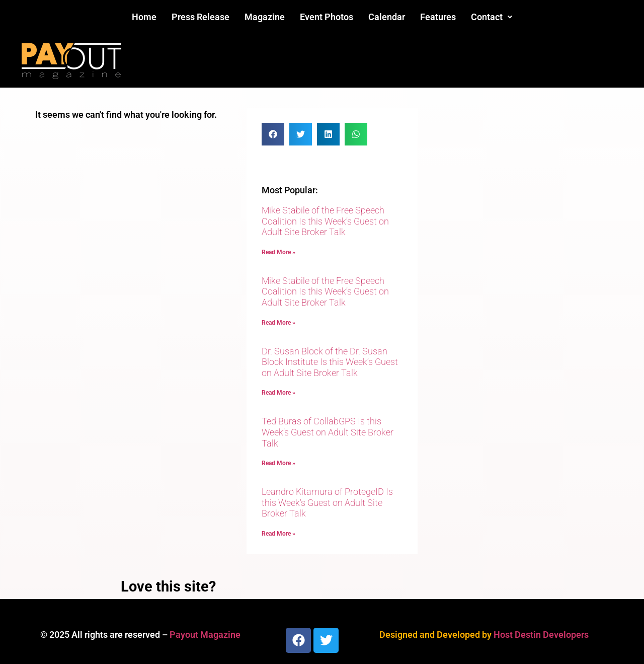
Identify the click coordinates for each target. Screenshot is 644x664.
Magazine (265, 17)
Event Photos (327, 17)
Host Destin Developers (541, 635)
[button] (492, 17)
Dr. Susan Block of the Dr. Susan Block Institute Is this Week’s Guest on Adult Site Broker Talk (330, 362)
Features (438, 17)
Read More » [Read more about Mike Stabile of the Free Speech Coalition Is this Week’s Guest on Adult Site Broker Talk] (278, 252)
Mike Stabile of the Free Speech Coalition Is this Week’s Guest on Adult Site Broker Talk (325, 221)
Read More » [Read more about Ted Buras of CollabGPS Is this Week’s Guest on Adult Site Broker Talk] (278, 463)
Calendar (387, 17)
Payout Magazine (205, 635)
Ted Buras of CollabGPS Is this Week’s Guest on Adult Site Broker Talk (328, 432)
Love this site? (168, 586)
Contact (492, 17)
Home (144, 17)
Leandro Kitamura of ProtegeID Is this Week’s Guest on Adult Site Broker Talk (327, 502)
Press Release (200, 17)
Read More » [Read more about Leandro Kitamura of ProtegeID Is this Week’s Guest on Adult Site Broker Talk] (278, 534)
